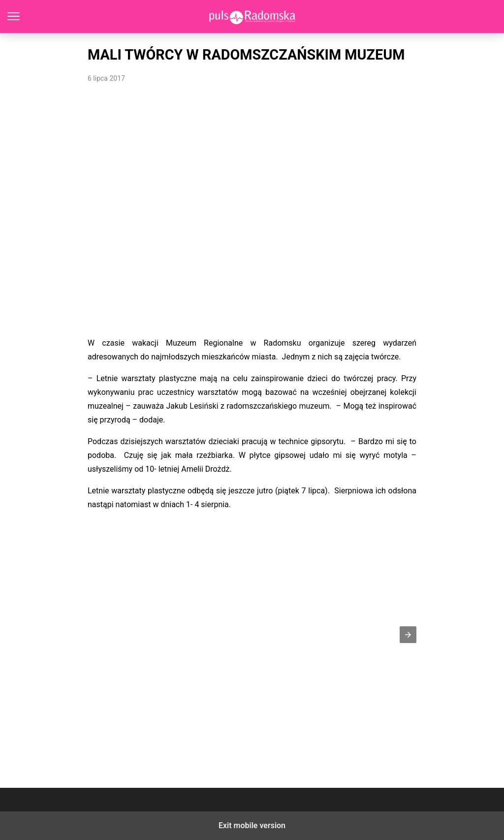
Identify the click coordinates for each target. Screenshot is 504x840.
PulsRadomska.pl (252, 16)
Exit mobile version (252, 825)
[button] (408, 635)
